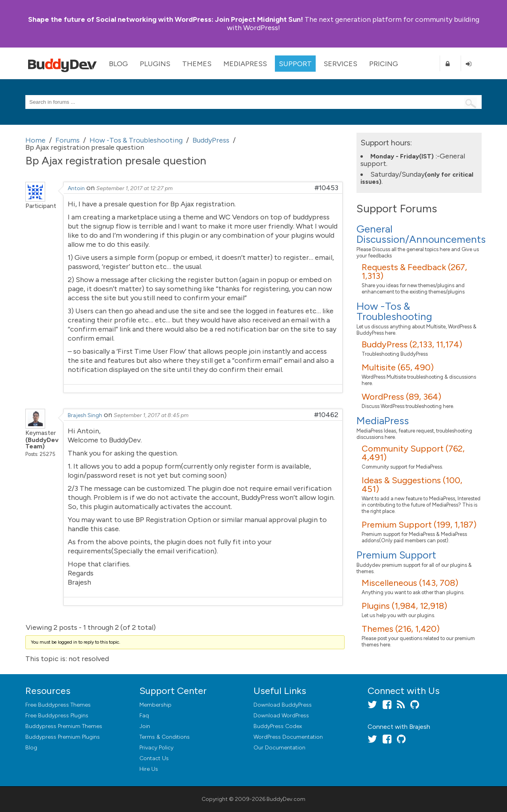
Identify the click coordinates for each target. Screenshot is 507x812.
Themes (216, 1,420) (401, 629)
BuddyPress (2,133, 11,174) (412, 344)
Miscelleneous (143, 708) (410, 583)
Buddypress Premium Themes (64, 726)
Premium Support (396, 555)
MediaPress (245, 64)
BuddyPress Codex (278, 726)
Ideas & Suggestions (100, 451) (412, 485)
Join (145, 726)
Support (295, 64)
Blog (118, 64)
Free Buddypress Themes (58, 705)
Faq (144, 716)
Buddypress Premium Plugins (63, 737)
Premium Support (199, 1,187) (419, 525)
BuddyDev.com (286, 799)
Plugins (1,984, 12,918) (404, 606)
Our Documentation (279, 748)
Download (283, 705)
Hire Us (149, 769)
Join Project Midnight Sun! (166, 19)
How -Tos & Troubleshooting (394, 311)
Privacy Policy (156, 748)
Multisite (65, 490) (398, 367)
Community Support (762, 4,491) (413, 453)
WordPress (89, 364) (401, 397)
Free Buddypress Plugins (57, 716)
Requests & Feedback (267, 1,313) (414, 272)
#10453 (326, 188)
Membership (155, 705)
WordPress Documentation (288, 737)
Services (340, 64)
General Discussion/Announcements (421, 234)
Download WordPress (281, 716)
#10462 (326, 415)
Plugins (155, 64)
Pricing (384, 64)
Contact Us (154, 758)
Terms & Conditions (165, 737)
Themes (197, 64)
